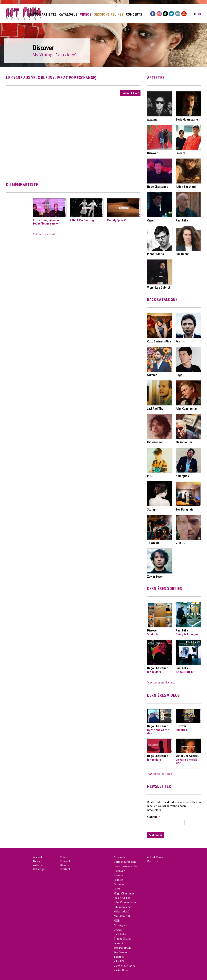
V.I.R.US (119, 961)
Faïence (118, 875)
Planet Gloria (122, 938)
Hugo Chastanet (124, 893)
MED (117, 920)
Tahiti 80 (119, 957)
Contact (65, 869)
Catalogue (68, 13)
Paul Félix (120, 934)
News (35, 13)
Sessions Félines (109, 13)
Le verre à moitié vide (186, 761)
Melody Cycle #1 (117, 220)
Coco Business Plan (126, 866)
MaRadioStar (122, 916)
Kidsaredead (121, 911)
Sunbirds (153, 634)
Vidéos (86, 13)
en (199, 12)
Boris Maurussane (125, 862)
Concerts (134, 13)
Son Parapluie (122, 948)
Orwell (118, 930)
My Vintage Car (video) (55, 55)
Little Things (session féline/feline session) (47, 222)
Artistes (49, 13)
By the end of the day (158, 731)
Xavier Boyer (122, 970)
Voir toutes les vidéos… (46, 234)
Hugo (117, 889)
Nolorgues (120, 925)
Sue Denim (120, 952)
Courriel (154, 817)
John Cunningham (125, 902)
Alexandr (119, 857)
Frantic (118, 880)
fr (194, 12)
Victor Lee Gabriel (125, 966)
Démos (64, 865)
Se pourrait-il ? (185, 672)
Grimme (119, 884)
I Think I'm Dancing (82, 220)
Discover (119, 871)
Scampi (118, 943)
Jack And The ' (130, 93)
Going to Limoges (187, 634)
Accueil (37, 857)
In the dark (154, 672)
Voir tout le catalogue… (161, 682)
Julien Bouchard (124, 907)
